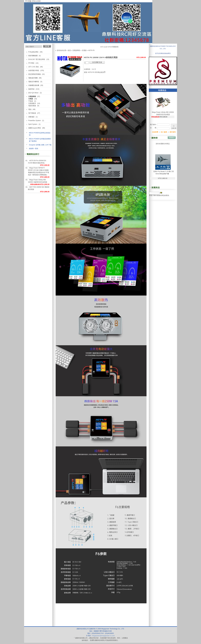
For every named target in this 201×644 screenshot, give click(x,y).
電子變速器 (32, 113)
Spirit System (33, 124)
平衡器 (31, 101)
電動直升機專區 (34, 82)
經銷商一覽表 (34, 149)
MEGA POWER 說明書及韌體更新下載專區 (40, 140)
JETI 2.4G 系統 (34, 67)
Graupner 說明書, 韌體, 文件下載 (40, 145)
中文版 (28, 1)
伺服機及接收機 (34, 85)
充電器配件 (32, 103)
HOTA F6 (91, 50)
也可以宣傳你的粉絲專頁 (163, 53)
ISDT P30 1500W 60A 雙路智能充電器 (39, 188)
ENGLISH (36, 1)
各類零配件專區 (34, 71)
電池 (30, 109)
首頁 (69, 50)
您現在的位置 (61, 50)
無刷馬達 (31, 89)
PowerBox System (35, 121)
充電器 (84, 50)
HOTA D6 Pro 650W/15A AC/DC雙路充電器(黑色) (37, 162)
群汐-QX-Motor (33, 93)
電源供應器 (32, 106)
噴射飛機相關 (33, 56)
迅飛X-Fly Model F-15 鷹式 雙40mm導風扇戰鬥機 (164, 173)
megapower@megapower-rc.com (103, 636)
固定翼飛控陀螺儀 (34, 74)
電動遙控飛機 (33, 78)
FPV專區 (31, 63)
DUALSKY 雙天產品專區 (37, 59)
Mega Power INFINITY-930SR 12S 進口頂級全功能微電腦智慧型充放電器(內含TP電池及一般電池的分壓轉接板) (38, 171)
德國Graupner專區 (35, 128)
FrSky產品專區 (33, 52)
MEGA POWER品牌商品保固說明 (40, 134)
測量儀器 (31, 117)
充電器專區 (76, 50)
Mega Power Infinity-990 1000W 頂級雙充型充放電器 (37, 181)
